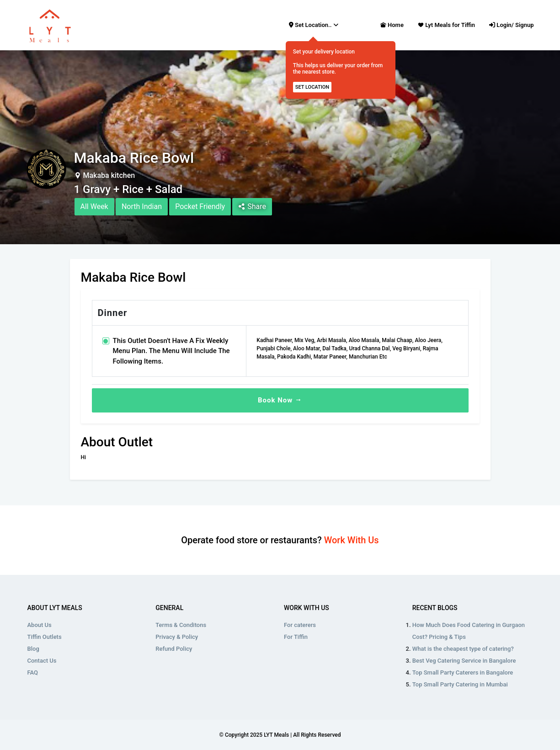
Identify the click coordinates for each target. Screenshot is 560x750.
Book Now (280, 400)
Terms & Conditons (181, 625)
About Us (40, 625)
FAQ (33, 672)
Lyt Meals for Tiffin (446, 25)
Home (392, 24)
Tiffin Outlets (45, 637)
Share (252, 206)
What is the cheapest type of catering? (463, 649)
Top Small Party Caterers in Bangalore (463, 672)
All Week (94, 206)
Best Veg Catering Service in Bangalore (464, 661)
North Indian (142, 206)
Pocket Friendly (200, 206)
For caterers (300, 625)
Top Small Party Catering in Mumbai (460, 684)
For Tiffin (296, 637)
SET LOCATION (312, 87)
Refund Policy (174, 649)
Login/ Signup (511, 25)
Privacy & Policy (177, 637)
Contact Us (42, 661)
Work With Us (352, 540)
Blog (33, 649)
